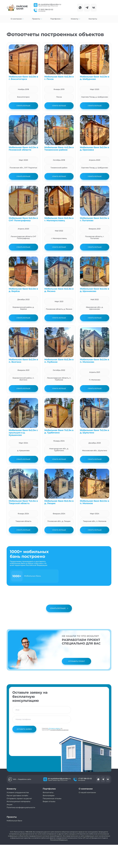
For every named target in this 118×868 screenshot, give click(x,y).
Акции (10, 805)
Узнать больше (23, 106)
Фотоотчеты (48, 792)
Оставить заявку (24, 729)
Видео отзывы (49, 801)
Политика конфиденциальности (21, 807)
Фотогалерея (49, 796)
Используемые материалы (19, 801)
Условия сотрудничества (18, 792)
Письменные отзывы (52, 798)
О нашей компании (87, 792)
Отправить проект (76, 661)
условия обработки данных (59, 730)
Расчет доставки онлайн (17, 796)
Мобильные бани (14, 821)
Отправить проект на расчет (19, 798)
